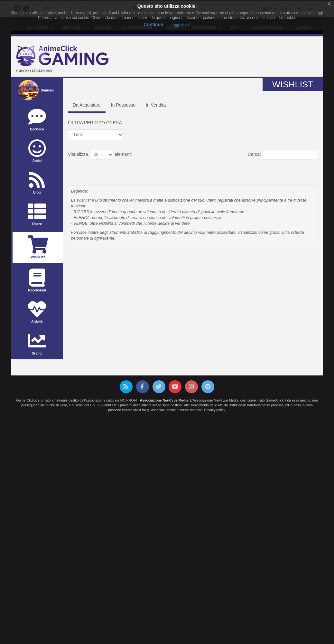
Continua (153, 24)
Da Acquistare (87, 105)
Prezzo (191, 166)
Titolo (89, 166)
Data (158, 166)
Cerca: (283, 155)
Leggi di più (180, 25)
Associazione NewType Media (164, 400)
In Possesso (123, 105)
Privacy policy (215, 410)
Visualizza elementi (100, 155)
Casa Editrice (228, 166)
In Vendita (156, 105)
